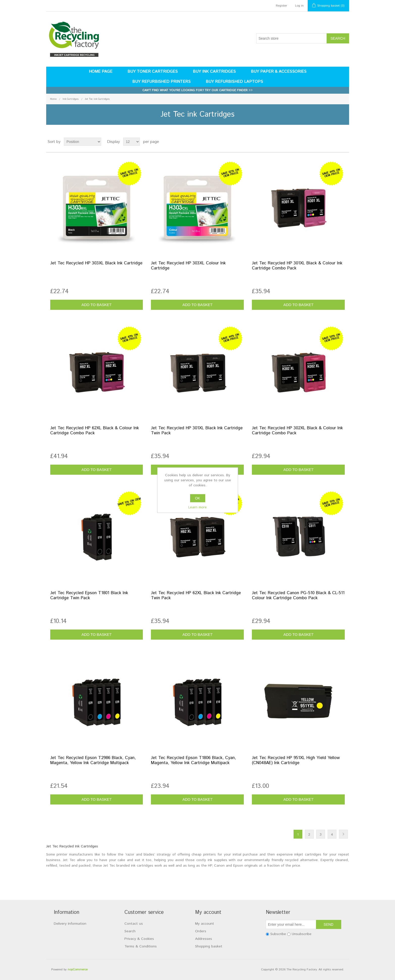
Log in (299, 6)
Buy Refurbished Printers (161, 82)
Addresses (204, 939)
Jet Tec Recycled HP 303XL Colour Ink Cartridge (188, 266)
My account (205, 924)
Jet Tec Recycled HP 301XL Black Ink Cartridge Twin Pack (197, 431)
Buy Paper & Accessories (279, 72)
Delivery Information (70, 924)
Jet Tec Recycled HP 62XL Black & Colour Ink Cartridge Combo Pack (95, 431)
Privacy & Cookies (139, 939)
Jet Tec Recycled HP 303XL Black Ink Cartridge (96, 263)
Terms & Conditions (141, 946)
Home (53, 99)
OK (197, 498)
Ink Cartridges (71, 99)
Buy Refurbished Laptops (234, 82)
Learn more (197, 507)
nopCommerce (78, 970)
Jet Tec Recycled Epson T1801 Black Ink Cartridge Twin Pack (89, 596)
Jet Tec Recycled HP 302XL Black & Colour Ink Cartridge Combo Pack (297, 431)
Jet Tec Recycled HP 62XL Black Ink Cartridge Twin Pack (196, 596)
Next (343, 834)
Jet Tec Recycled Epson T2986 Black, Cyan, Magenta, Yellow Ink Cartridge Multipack (93, 761)
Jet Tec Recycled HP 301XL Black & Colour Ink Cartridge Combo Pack (297, 266)
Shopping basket (209, 946)
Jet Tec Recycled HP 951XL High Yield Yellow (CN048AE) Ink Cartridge (296, 761)
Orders (201, 931)
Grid (336, 142)
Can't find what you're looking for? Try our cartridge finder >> (197, 90)
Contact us (134, 924)
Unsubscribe (302, 934)
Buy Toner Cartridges (153, 72)
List (345, 142)
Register (281, 6)
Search (130, 931)
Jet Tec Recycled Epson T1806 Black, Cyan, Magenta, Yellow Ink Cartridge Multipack (193, 761)
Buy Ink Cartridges (214, 72)
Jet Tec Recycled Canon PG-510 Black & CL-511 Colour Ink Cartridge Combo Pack (298, 596)
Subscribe (278, 934)
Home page (101, 72)
